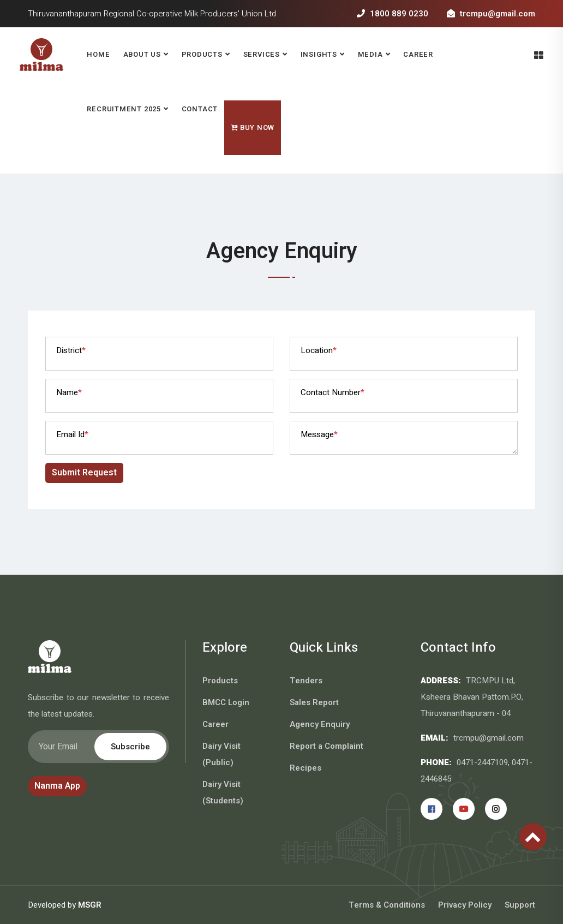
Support (520, 905)
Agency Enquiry (320, 724)
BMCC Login (226, 702)
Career (418, 54)
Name (69, 392)
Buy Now (253, 127)
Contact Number (333, 392)
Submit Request (84, 473)
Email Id (72, 434)
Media (370, 54)
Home (98, 54)
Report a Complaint (327, 746)
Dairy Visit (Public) (221, 754)
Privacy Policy (465, 905)
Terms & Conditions (387, 905)
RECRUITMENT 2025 (124, 109)
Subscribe (130, 747)
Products (202, 54)
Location (319, 350)
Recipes (306, 768)
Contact (200, 109)
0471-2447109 (482, 762)
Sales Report (314, 702)
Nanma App (57, 786)
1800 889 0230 (393, 14)
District (71, 350)
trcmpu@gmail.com (491, 14)
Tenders (306, 681)
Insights (319, 54)
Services (262, 54)
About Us (142, 54)
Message (319, 434)
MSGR (90, 905)
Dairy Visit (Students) (223, 792)
